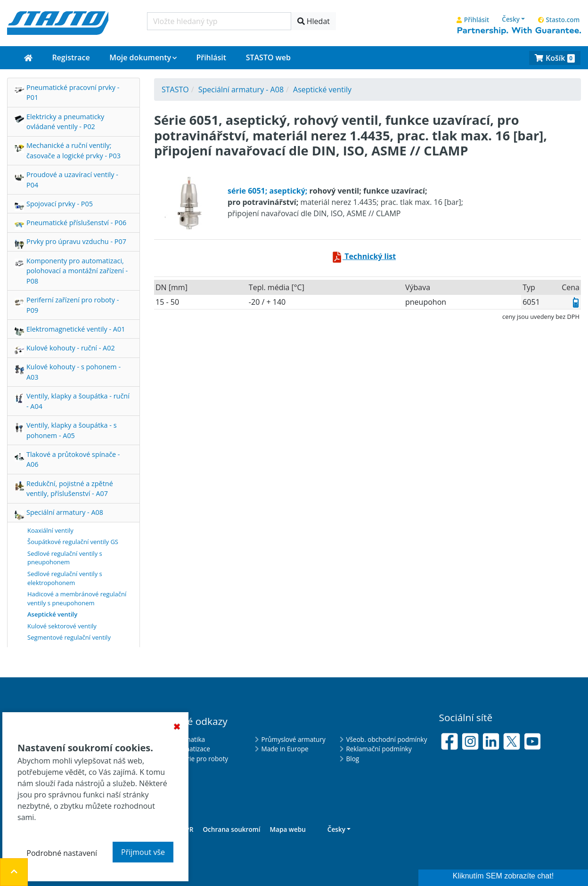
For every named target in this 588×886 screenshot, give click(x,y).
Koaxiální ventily (50, 530)
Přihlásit (211, 57)
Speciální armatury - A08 (65, 512)
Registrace (71, 57)
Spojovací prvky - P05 (60, 204)
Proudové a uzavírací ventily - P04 (72, 180)
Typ (529, 287)
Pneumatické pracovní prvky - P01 (73, 93)
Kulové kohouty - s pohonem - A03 (73, 372)
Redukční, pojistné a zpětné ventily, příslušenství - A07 (70, 489)
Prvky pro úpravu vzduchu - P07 (76, 241)
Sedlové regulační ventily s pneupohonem (65, 558)
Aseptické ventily (52, 614)
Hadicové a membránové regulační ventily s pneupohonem (77, 598)
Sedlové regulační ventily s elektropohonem (65, 578)
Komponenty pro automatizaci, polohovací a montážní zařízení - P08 (77, 271)
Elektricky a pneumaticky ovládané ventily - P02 (65, 122)
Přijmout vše (143, 852)
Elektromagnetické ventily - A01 (76, 329)
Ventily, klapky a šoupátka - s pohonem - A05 (72, 430)
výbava (418, 287)
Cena (571, 287)
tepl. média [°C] (277, 287)
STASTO (175, 89)
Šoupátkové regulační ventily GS (73, 542)
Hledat (314, 21)
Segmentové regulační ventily (69, 637)
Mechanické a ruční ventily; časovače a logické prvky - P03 (73, 150)
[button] (514, 19)
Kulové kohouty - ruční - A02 (71, 348)
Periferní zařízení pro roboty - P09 (73, 305)
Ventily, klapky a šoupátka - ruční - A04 (78, 401)
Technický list (363, 256)
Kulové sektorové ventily (62, 626)
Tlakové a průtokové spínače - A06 (73, 459)
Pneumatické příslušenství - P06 (76, 223)
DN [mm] (171, 287)
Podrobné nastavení (62, 853)
